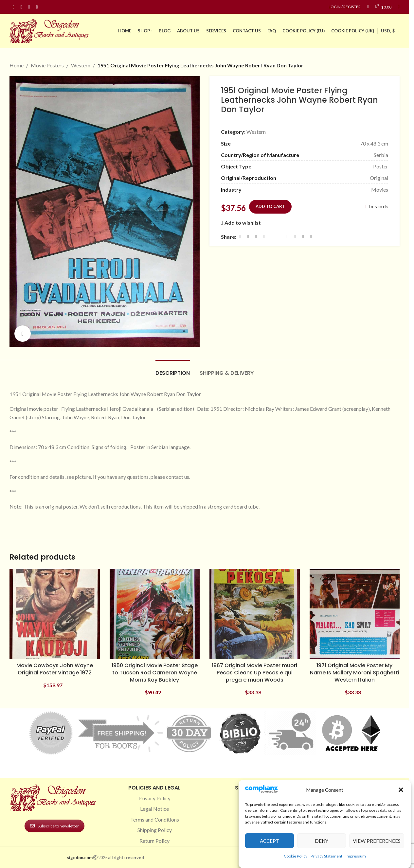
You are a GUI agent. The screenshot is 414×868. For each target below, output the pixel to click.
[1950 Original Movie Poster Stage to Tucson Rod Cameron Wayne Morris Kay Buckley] (155, 614)
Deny (322, 841)
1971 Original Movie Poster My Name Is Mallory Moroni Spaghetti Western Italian (355, 673)
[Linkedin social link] (37, 7)
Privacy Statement (326, 856)
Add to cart (270, 206)
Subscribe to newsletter (54, 826)
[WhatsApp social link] (287, 237)
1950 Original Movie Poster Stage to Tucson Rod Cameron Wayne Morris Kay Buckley (155, 673)
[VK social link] (295, 237)
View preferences (377, 841)
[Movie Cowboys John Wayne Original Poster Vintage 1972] (55, 614)
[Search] (399, 7)
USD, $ (388, 31)
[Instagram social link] (21, 7)
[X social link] (248, 237)
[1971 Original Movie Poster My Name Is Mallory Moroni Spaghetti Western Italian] (355, 614)
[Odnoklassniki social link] (279, 237)
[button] (401, 790)
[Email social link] (256, 237)
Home (17, 65)
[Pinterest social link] (29, 7)
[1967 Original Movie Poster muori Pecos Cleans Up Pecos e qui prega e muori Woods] (255, 614)
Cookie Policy (296, 856)
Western (81, 65)
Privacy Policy (154, 798)
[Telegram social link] (303, 237)
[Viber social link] (311, 237)
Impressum (356, 856)
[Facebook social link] (13, 7)
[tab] (173, 370)
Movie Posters (47, 65)
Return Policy (154, 841)
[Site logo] (50, 30)
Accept (270, 841)
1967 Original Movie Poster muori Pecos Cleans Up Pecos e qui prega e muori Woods (254, 673)
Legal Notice (154, 809)
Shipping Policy (155, 830)
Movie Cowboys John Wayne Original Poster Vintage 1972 (55, 669)
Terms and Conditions (155, 819)
